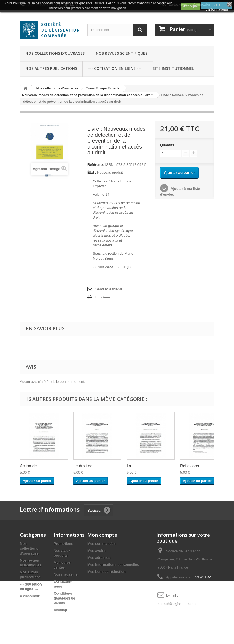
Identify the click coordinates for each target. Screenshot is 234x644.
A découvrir (30, 596)
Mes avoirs (96, 551)
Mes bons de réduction (106, 572)
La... (131, 466)
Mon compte (102, 535)
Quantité (167, 145)
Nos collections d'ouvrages (55, 53)
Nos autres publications (51, 68)
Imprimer (103, 297)
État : (92, 172)
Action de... (30, 466)
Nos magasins (66, 574)
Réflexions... (191, 466)
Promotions (63, 544)
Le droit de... (85, 466)
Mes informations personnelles (113, 565)
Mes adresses (99, 558)
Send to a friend (109, 289)
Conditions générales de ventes (64, 598)
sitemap (60, 610)
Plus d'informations (217, 6)
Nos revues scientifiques (122, 53)
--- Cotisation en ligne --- (115, 68)
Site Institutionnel (173, 68)
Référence (96, 165)
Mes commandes (101, 544)
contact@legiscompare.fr (177, 603)
